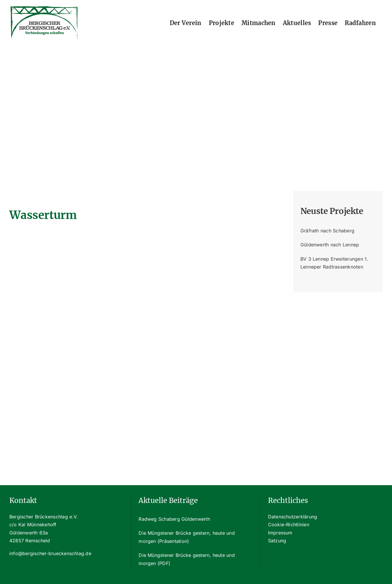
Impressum (280, 533)
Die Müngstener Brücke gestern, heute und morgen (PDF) (187, 559)
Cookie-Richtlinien (289, 525)
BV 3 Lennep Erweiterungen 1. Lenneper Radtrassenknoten (334, 263)
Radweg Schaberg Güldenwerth (174, 519)
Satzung (277, 541)
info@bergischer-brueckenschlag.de (50, 553)
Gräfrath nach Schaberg (327, 231)
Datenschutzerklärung (293, 517)
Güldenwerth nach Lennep (330, 245)
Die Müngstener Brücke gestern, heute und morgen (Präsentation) (187, 537)
